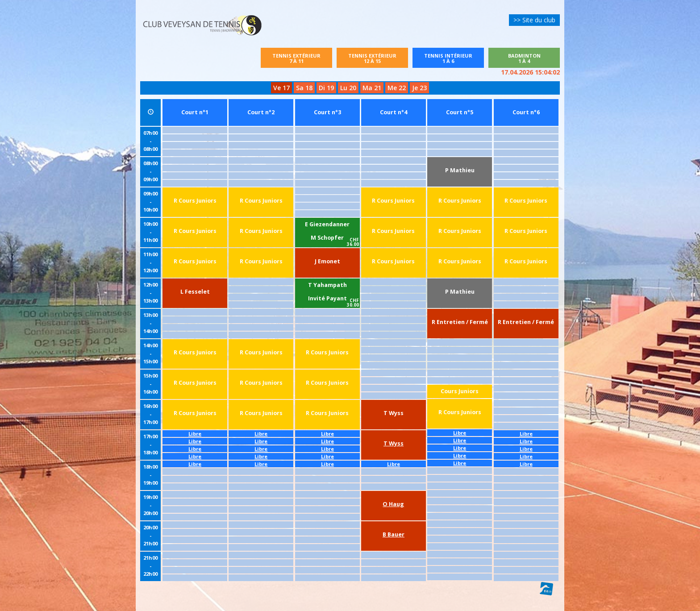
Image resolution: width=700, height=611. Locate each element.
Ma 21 (372, 88)
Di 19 (326, 88)
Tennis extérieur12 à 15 (372, 58)
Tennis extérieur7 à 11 (296, 58)
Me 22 (397, 88)
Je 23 (419, 88)
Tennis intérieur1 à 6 (453, 58)
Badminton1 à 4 (524, 58)
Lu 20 (348, 88)
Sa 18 (304, 88)
